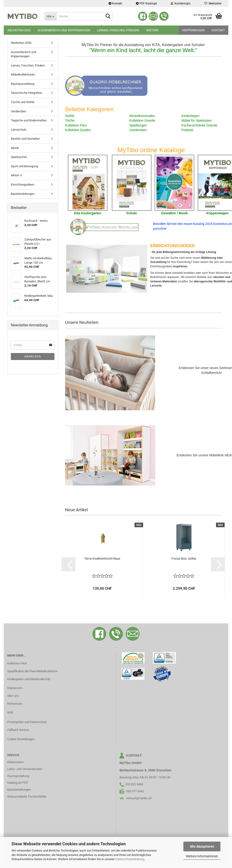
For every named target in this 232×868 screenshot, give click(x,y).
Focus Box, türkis (184, 559)
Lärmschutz (19, 130)
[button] (69, 564)
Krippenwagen (193, 30)
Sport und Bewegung (24, 166)
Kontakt (115, 3)
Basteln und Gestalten (25, 139)
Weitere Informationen (202, 856)
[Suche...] (50, 16)
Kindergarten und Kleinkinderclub (29, 679)
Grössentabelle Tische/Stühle (27, 797)
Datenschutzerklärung (130, 859)
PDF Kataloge (146, 3)
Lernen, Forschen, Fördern (118, 30)
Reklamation (16, 762)
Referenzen (15, 704)
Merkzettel (213, 3)
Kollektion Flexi (17, 663)
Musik (15, 148)
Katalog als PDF (18, 783)
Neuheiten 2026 (19, 30)
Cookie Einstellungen (21, 739)
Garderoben (19, 111)
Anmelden (33, 357)
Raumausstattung (23, 84)
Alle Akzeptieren (202, 846)
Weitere (152, 30)
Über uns (13, 696)
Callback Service (18, 730)
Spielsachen (19, 157)
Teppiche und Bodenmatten (29, 120)
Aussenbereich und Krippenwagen (64, 30)
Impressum (15, 688)
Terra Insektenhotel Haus (102, 559)
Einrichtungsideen (23, 185)
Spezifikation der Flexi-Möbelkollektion (32, 671)
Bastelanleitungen (23, 194)
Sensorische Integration (27, 93)
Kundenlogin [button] (181, 3)
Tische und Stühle (23, 102)
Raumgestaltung (18, 776)
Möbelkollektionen (23, 74)
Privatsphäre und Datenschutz (27, 722)
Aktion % (17, 175)
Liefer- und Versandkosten (25, 769)
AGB (10, 712)
